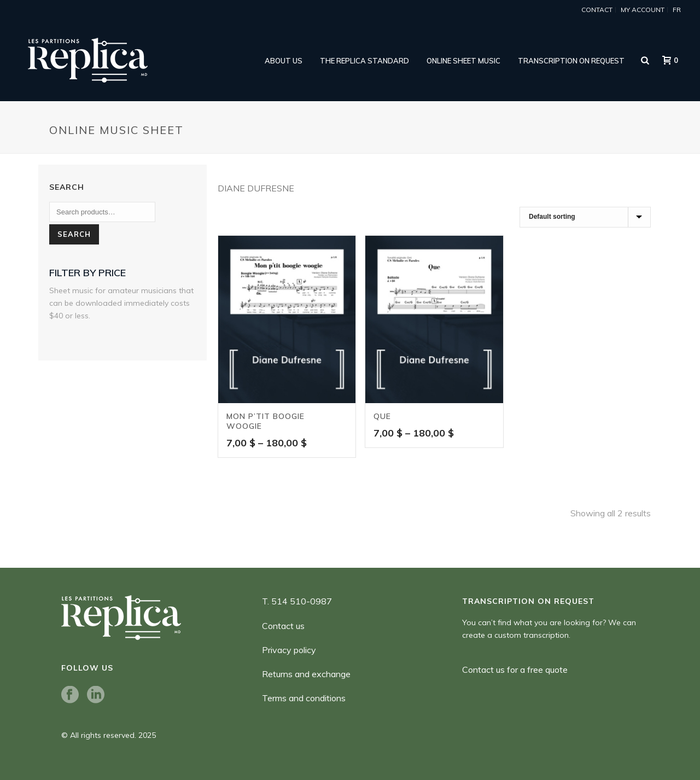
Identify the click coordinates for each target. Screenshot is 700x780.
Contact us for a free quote (515, 670)
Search (74, 234)
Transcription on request (571, 61)
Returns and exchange (306, 674)
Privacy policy (289, 650)
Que (382, 416)
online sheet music (463, 61)
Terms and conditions (304, 698)
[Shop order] (585, 217)
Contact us (283, 626)
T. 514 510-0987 (297, 601)
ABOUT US (284, 61)
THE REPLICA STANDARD (364, 61)
